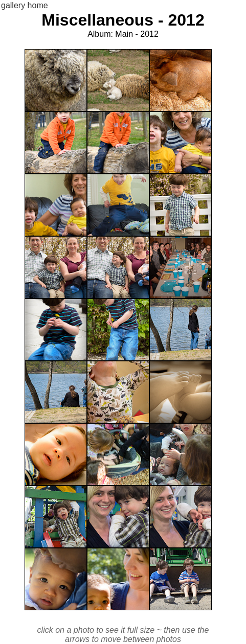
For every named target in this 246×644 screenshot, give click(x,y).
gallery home (25, 5)
